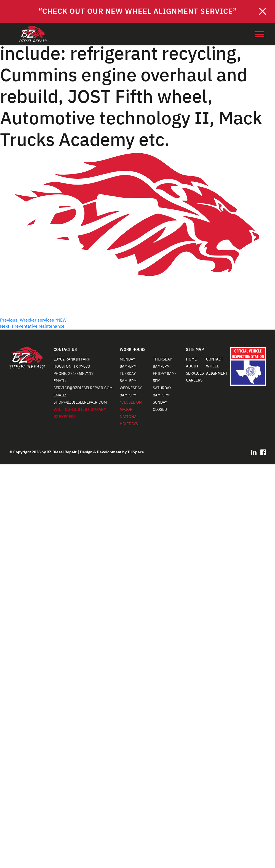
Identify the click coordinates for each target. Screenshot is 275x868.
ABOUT (192, 366)
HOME (191, 359)
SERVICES (195, 373)
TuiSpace (136, 452)
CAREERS (194, 380)
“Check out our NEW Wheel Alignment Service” (138, 12)
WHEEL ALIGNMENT (217, 370)
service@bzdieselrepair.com (83, 388)
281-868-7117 (81, 374)
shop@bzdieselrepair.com (80, 402)
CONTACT (215, 359)
